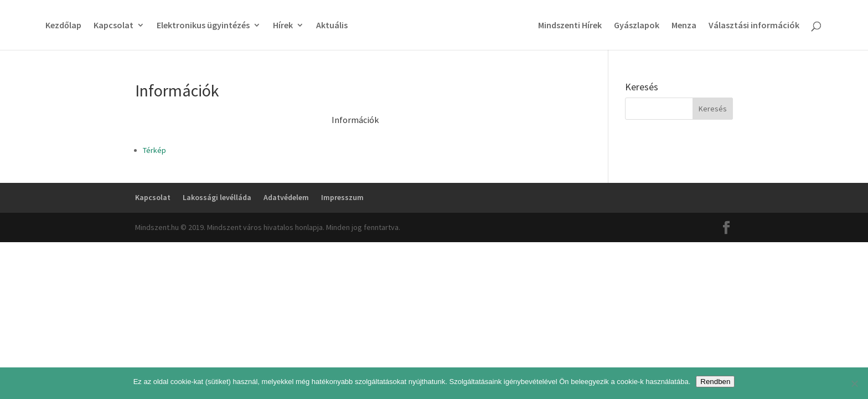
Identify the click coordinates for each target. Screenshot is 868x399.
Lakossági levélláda (217, 197)
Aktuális (332, 26)
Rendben (715, 382)
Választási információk (754, 26)
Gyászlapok (637, 26)
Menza (684, 26)
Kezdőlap (63, 26)
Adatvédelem (286, 197)
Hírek (283, 26)
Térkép (154, 150)
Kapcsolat (113, 26)
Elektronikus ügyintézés (203, 26)
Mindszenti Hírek (570, 26)
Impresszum (342, 197)
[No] (854, 383)
